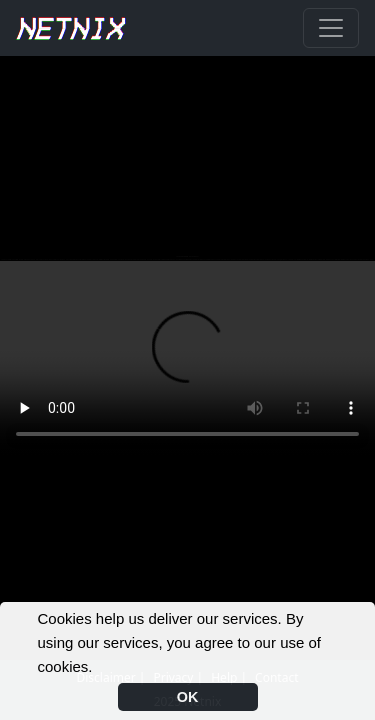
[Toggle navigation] (331, 28)
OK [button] (188, 697)
